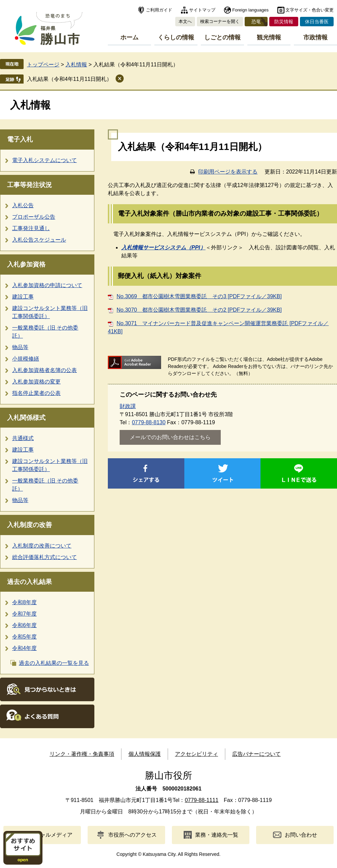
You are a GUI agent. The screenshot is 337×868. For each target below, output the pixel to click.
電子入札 (20, 139)
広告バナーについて (256, 754)
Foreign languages (250, 10)
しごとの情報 (222, 37)
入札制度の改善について (42, 546)
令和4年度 (24, 648)
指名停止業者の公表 (36, 393)
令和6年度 (24, 625)
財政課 (128, 406)
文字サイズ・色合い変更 (310, 10)
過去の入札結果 (29, 582)
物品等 (20, 347)
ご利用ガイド (159, 10)
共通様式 (23, 438)
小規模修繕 (26, 359)
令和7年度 (24, 614)
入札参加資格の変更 (36, 382)
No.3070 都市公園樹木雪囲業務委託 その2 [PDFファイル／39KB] (199, 310)
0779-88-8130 (149, 422)
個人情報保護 (145, 754)
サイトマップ (202, 10)
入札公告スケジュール (39, 240)
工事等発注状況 (29, 185)
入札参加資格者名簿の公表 (44, 370)
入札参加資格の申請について (47, 285)
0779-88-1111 (202, 800)
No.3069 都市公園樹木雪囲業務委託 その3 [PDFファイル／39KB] (199, 296)
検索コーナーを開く (220, 21)
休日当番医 (317, 22)
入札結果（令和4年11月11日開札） (70, 79)
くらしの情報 (176, 37)
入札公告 (23, 205)
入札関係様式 (26, 418)
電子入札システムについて (44, 160)
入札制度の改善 (29, 525)
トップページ (43, 65)
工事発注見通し (31, 228)
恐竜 (256, 22)
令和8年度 (24, 602)
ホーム (129, 37)
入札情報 (76, 65)
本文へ (185, 21)
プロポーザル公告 (34, 217)
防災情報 (284, 22)
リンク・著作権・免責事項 (82, 754)
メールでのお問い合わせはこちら (170, 437)
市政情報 (315, 37)
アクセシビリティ (196, 754)
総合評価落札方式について (44, 557)
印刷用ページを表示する (228, 172)
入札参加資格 (26, 264)
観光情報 (269, 37)
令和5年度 (24, 637)
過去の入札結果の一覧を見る (54, 663)
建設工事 (23, 297)
